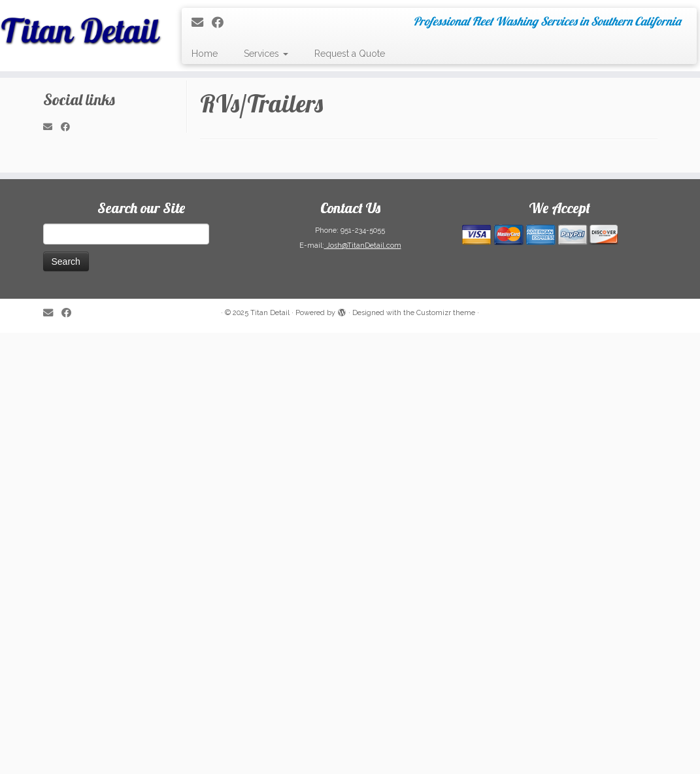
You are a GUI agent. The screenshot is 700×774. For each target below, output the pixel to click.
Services (266, 54)
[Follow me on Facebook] (222, 23)
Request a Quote (350, 54)
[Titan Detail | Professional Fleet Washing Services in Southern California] (82, 26)
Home (205, 54)
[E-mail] (202, 23)
